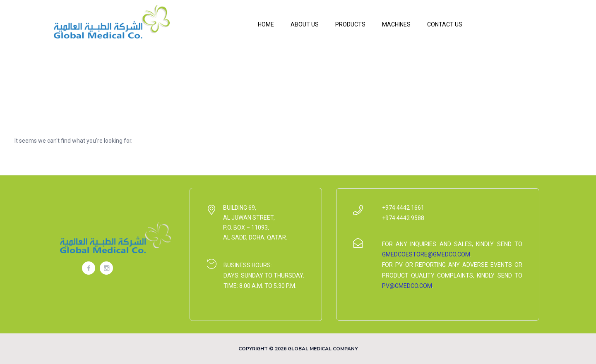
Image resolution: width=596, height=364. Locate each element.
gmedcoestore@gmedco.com (426, 254)
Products (350, 24)
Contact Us (445, 24)
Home (266, 24)
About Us (305, 24)
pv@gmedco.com (407, 286)
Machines (396, 24)
